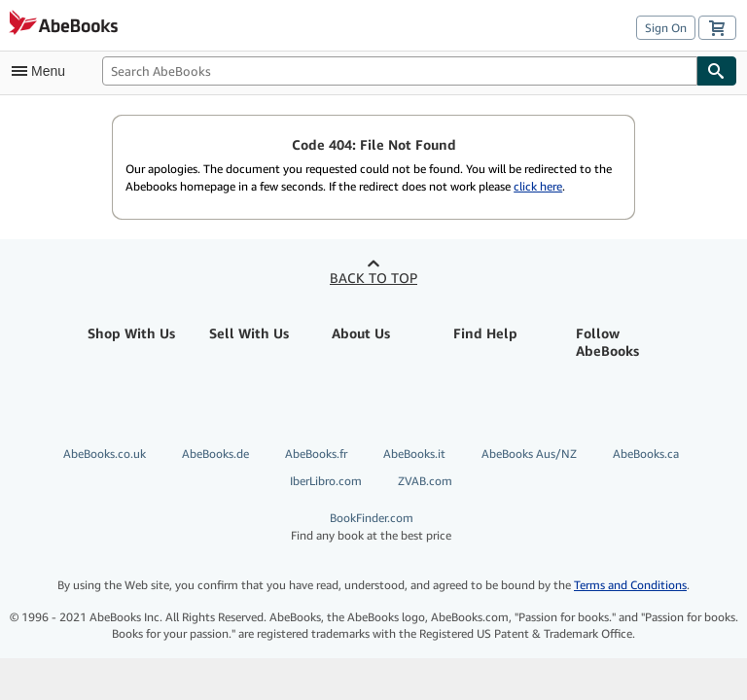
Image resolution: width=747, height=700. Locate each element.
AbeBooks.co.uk (105, 454)
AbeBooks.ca (646, 454)
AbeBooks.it (414, 454)
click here (538, 186)
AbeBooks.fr (316, 454)
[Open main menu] (43, 71)
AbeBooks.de (215, 454)
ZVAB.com (425, 481)
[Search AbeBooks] (400, 71)
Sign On (666, 28)
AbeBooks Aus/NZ (529, 454)
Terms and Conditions (630, 585)
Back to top (373, 278)
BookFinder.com (371, 526)
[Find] (717, 71)
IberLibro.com (326, 481)
